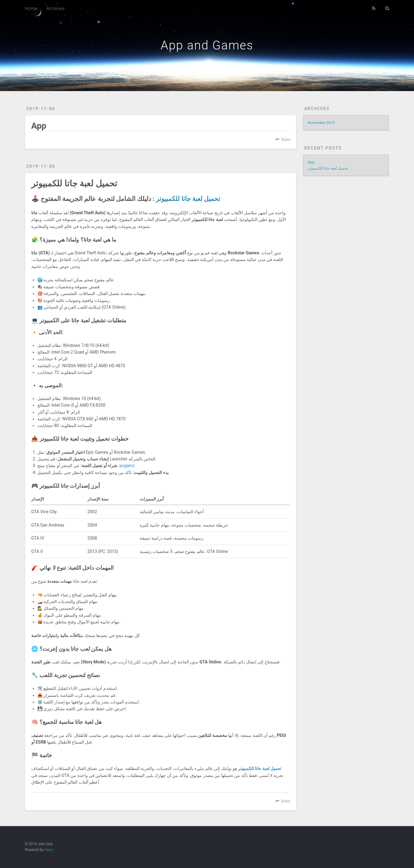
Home (31, 8)
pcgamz (127, 466)
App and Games (207, 45)
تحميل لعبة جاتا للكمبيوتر (74, 183)
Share (286, 140)
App (39, 126)
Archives (56, 8)
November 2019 (321, 123)
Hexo (48, 850)
